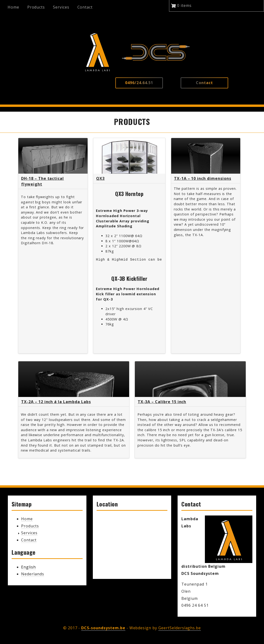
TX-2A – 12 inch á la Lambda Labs (56, 402)
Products (36, 7)
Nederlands (33, 574)
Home (13, 7)
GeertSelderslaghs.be (180, 628)
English (28, 567)
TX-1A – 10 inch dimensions (203, 178)
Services (61, 7)
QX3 (100, 178)
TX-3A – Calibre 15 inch (162, 402)
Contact (85, 7)
